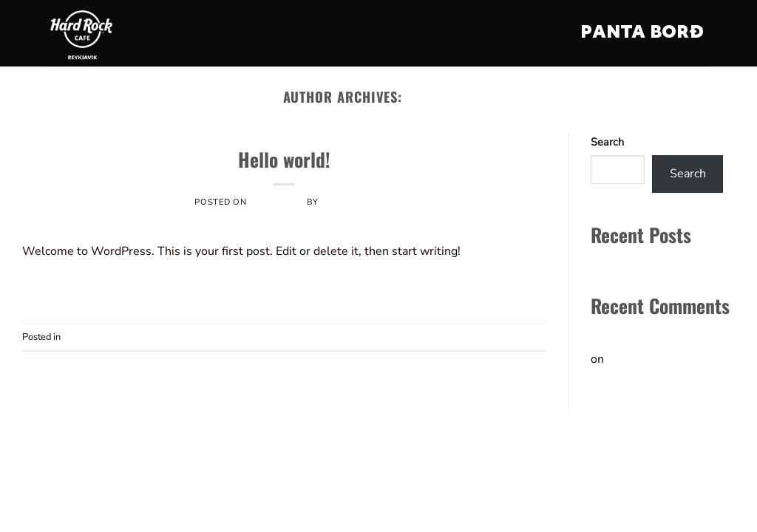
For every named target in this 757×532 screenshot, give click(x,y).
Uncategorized (284, 137)
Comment (521, 337)
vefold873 (440, 96)
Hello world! (284, 159)
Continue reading (284, 286)
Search (607, 142)
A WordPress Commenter (660, 338)
